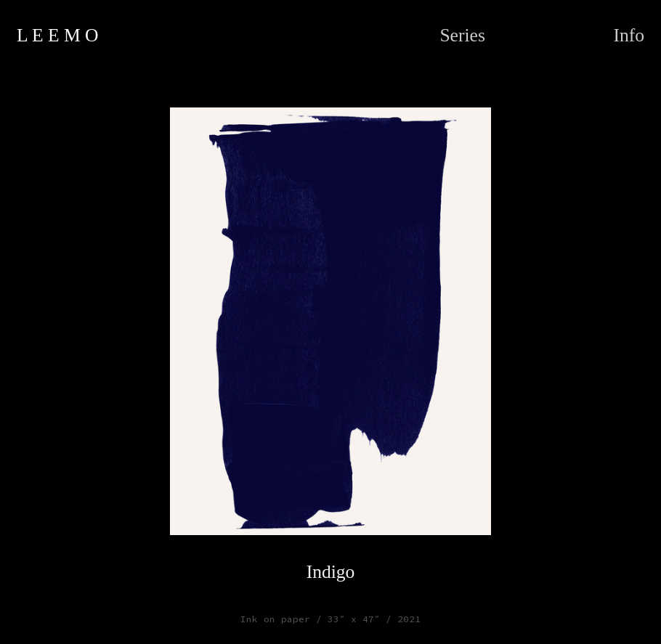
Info (629, 35)
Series (462, 35)
